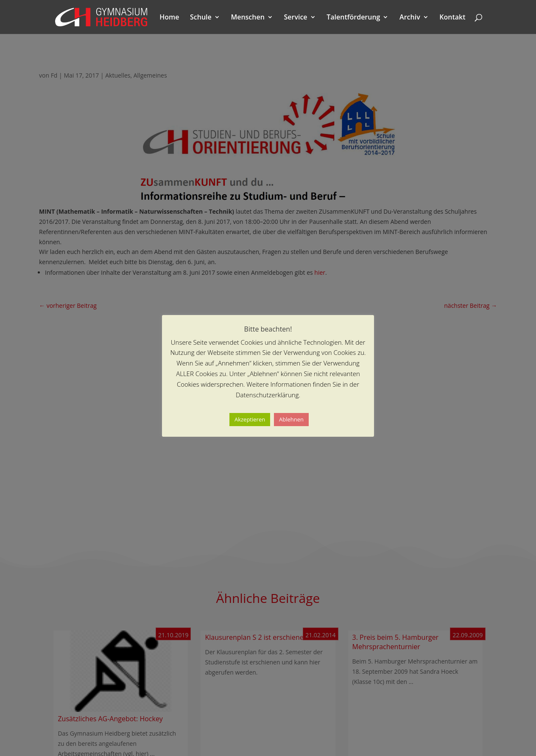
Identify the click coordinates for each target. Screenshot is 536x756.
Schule (201, 18)
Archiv (410, 18)
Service (295, 18)
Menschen (247, 18)
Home (169, 18)
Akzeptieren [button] (250, 419)
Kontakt (452, 18)
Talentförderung (353, 18)
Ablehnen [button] (291, 419)
